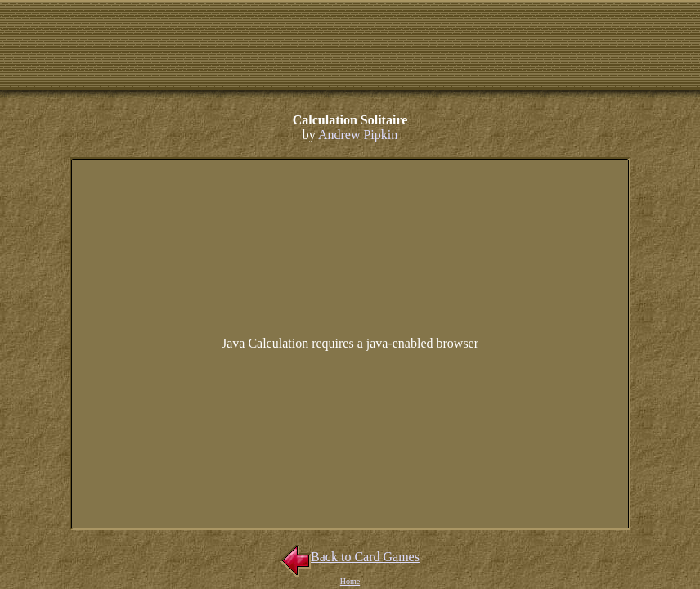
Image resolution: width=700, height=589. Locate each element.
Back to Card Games (350, 557)
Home (350, 581)
